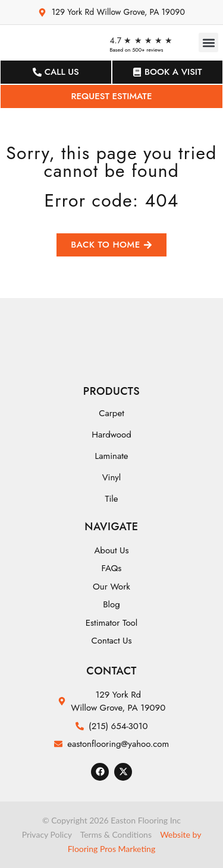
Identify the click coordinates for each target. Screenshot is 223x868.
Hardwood (111, 435)
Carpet (111, 413)
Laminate (112, 456)
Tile (111, 499)
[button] (208, 42)
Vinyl (112, 477)
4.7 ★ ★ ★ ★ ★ (141, 40)
